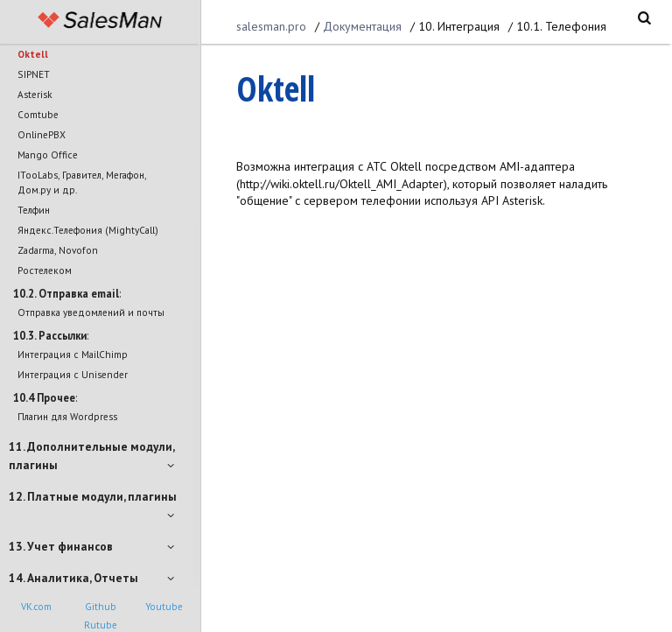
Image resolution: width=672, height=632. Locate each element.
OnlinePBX (42, 134)
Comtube (38, 114)
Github (101, 607)
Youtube (164, 607)
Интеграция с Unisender (73, 374)
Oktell (33, 54)
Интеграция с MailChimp (73, 354)
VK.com (36, 607)
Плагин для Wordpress (67, 416)
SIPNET (34, 74)
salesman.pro (271, 26)
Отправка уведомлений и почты (91, 312)
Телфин (34, 210)
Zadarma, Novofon (58, 250)
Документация (362, 26)
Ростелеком (45, 270)
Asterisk (35, 94)
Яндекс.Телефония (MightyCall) (88, 230)
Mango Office (48, 154)
